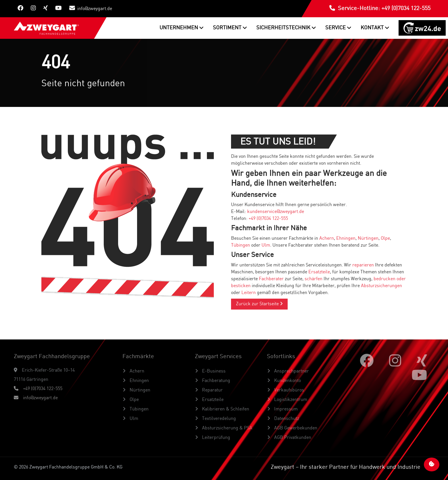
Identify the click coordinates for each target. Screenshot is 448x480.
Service (336, 28)
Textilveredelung (218, 419)
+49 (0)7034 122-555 (268, 219)
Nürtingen (368, 239)
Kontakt (373, 28)
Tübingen (241, 245)
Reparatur (212, 390)
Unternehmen (179, 28)
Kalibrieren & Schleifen (225, 409)
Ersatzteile (319, 272)
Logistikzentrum (290, 400)
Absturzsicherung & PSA (227, 428)
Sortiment (228, 28)
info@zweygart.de (91, 8)
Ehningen (346, 239)
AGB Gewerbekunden (295, 428)
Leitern (249, 293)
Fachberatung (216, 381)
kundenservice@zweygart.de (276, 212)
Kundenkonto (287, 381)
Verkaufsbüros (289, 390)
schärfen (314, 279)
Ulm (266, 245)
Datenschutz (286, 419)
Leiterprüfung (216, 438)
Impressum (285, 409)
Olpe (385, 239)
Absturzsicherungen (381, 286)
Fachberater (271, 279)
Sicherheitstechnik (284, 28)
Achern (327, 239)
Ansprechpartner (291, 371)
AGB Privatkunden (292, 438)
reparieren (363, 265)
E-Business (213, 371)
